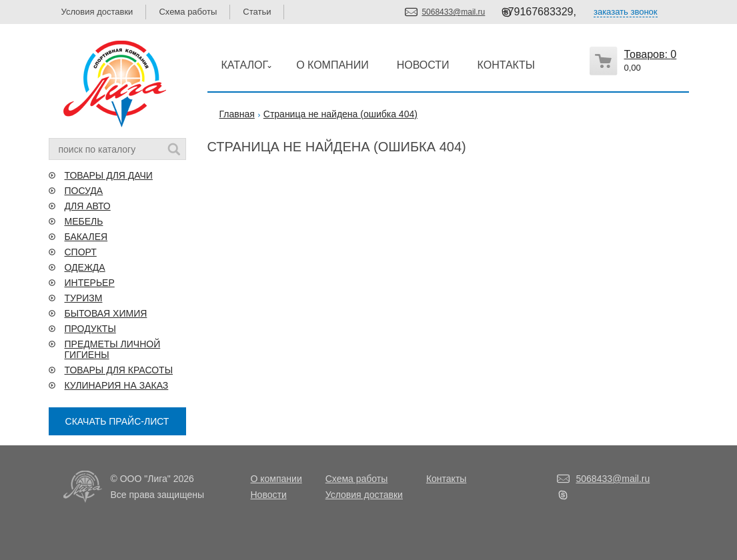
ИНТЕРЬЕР (90, 283)
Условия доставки (97, 12)
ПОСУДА (84, 191)
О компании (276, 479)
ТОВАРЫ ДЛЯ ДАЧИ (109, 175)
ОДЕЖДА (85, 267)
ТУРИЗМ (84, 298)
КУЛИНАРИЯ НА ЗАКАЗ (117, 385)
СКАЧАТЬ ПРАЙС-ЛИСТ (117, 421)
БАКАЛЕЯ (86, 237)
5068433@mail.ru (453, 12)
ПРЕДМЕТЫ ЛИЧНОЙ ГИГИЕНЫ (113, 349)
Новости (269, 495)
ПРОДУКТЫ (90, 329)
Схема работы (188, 12)
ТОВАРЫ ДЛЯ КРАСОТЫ (119, 370)
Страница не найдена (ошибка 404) (340, 114)
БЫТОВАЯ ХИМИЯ (106, 313)
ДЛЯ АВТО (88, 206)
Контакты (446, 479)
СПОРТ (81, 252)
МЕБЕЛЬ (84, 221)
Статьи (257, 12)
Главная (237, 114)
